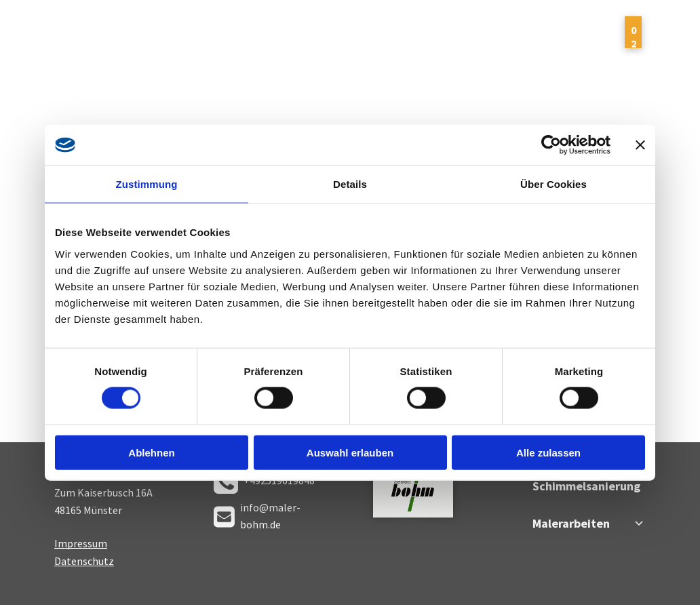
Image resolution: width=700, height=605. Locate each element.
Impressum (81, 543)
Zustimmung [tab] (147, 184)
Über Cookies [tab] (553, 184)
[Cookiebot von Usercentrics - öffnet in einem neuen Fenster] (551, 145)
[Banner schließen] (640, 145)
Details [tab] (350, 184)
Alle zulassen (548, 452)
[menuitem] (211, 40)
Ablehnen (151, 452)
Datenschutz (84, 561)
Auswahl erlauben (350, 452)
